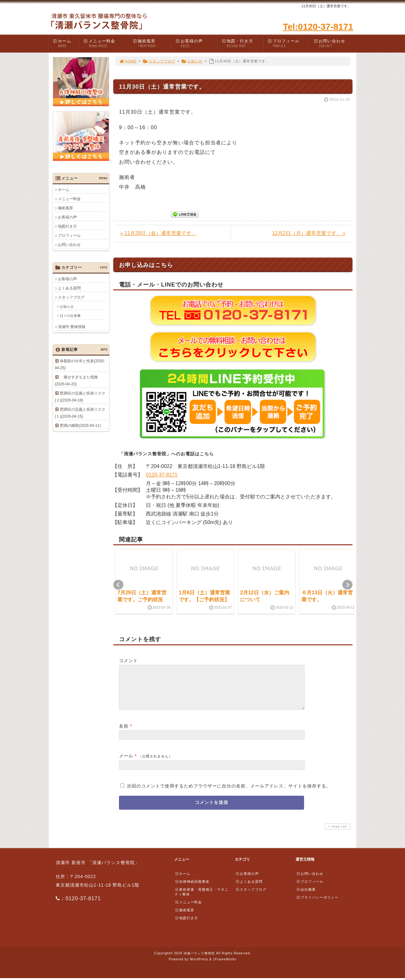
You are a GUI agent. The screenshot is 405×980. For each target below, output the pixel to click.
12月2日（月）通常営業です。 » (309, 233)
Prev (118, 585)
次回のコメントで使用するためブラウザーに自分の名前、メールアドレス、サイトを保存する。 (229, 793)
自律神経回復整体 (192, 889)
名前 (124, 734)
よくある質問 (69, 288)
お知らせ (192, 61)
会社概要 (306, 897)
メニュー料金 (106, 44)
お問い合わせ (334, 44)
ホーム (66, 44)
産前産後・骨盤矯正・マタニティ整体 (202, 899)
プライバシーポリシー (317, 905)
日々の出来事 (70, 316)
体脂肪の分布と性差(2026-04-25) (80, 364)
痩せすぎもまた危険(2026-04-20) (76, 381)
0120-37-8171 (162, 475)
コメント (128, 661)
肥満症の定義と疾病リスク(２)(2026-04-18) (80, 397)
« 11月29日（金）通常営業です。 (158, 233)
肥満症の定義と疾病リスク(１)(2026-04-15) (80, 413)
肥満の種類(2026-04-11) (80, 426)
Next (347, 585)
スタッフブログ (159, 61)
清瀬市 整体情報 (72, 327)
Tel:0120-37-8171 (318, 27)
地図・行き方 (242, 44)
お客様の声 (196, 44)
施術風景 (152, 44)
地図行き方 (67, 226)
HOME (128, 61)
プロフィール (289, 44)
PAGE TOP (337, 834)
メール (126, 763)
